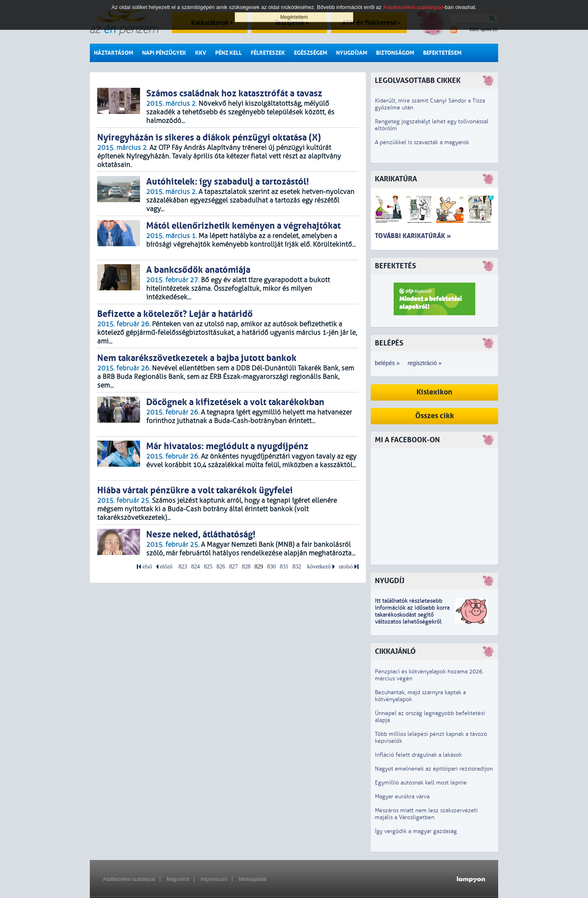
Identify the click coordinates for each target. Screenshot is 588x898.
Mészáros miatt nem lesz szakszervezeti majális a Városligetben (426, 814)
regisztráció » (424, 363)
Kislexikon (434, 392)
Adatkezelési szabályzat (129, 879)
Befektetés (395, 266)
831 (284, 567)
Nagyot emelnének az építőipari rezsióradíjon (434, 769)
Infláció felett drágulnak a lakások (418, 755)
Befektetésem (442, 53)
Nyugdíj (390, 581)
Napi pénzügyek (164, 53)
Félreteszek (268, 53)
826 (221, 567)
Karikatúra (396, 179)
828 (246, 567)
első (147, 567)
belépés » (387, 363)
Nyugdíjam (352, 53)
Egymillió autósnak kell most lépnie (421, 783)
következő (319, 567)
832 (297, 567)
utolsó (346, 567)
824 (195, 567)
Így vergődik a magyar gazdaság (416, 831)
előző (166, 567)
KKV (201, 53)
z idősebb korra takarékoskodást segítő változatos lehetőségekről (412, 615)
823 (183, 567)
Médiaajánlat (252, 879)
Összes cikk (435, 416)
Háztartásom (114, 53)
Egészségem (311, 53)
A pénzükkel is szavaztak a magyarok (422, 142)
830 (271, 567)
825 (208, 567)
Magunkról (178, 879)
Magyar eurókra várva (402, 797)
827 (233, 567)
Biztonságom (395, 53)
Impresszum (214, 879)
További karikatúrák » (413, 236)
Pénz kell (228, 53)
